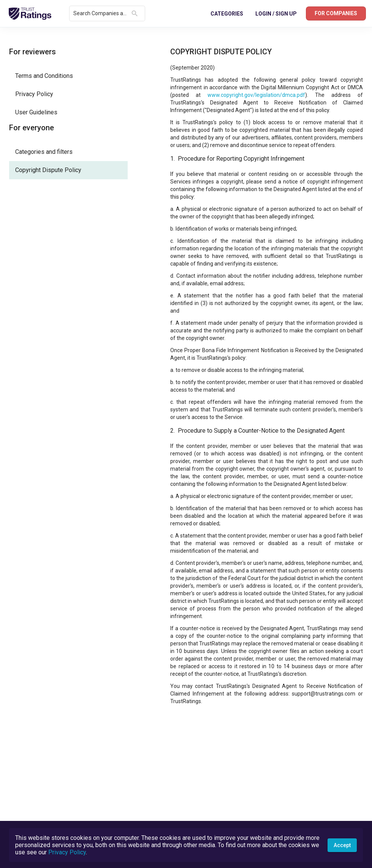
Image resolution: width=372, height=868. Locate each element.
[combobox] (101, 14)
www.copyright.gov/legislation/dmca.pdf (256, 95)
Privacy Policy (67, 852)
